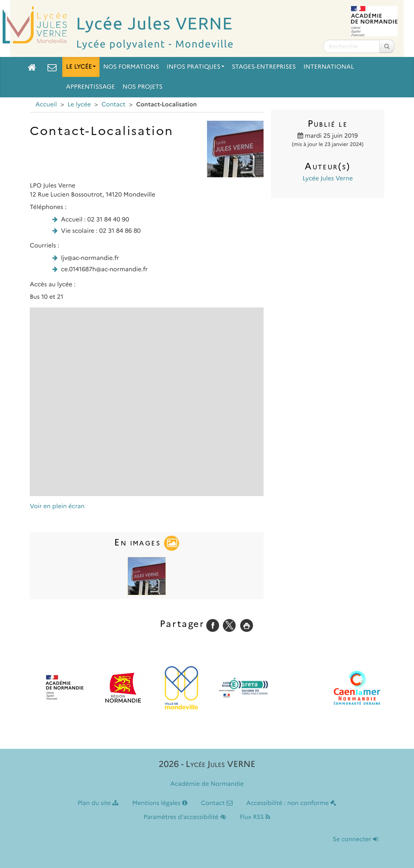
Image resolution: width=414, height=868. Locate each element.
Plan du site (98, 803)
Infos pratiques (195, 67)
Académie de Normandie (207, 784)
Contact (113, 105)
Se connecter (356, 840)
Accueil (46, 105)
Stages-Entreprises (264, 67)
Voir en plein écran (57, 506)
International (329, 67)
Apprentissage (90, 87)
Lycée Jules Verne (327, 179)
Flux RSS (255, 817)
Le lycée (81, 67)
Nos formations (131, 67)
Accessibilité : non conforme (291, 803)
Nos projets (143, 87)
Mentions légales (160, 803)
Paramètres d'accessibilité (185, 817)
